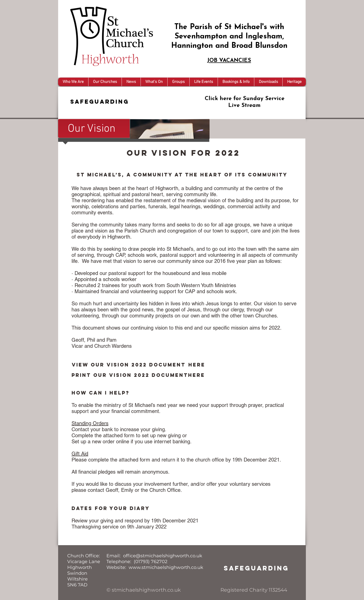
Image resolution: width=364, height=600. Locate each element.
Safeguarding (100, 102)
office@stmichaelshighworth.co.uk (163, 556)
